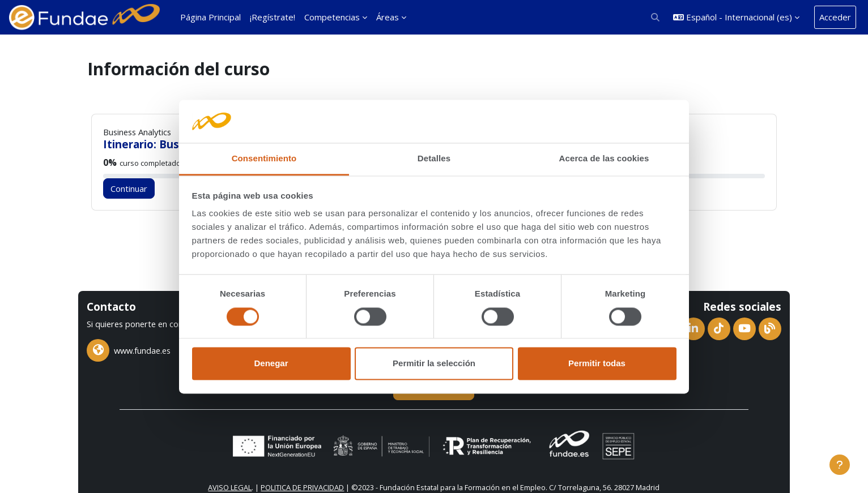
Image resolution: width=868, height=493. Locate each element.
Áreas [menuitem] (388, 17)
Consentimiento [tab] (264, 159)
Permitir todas (597, 364)
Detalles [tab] (434, 159)
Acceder (835, 17)
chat (105, 320)
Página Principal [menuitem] (210, 17)
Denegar (271, 364)
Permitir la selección (434, 364)
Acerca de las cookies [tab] (604, 159)
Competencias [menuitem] (332, 17)
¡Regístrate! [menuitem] (273, 17)
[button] (656, 17)
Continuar (139, 188)
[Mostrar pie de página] (840, 465)
